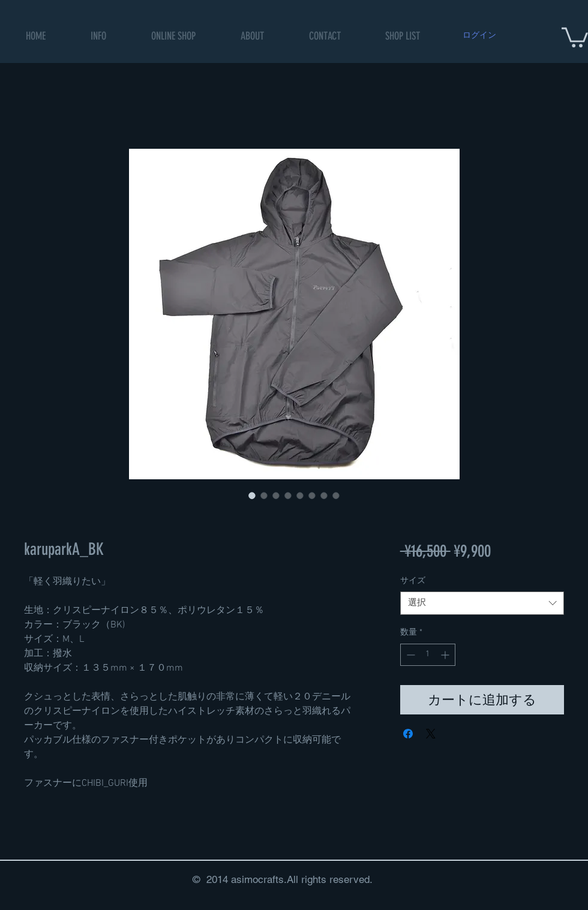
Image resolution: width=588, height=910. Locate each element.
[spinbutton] (428, 655)
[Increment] (446, 655)
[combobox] (482, 603)
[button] (174, 36)
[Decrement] (409, 655)
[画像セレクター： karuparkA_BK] (252, 495)
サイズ (413, 581)
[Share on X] (431, 734)
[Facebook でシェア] (408, 734)
